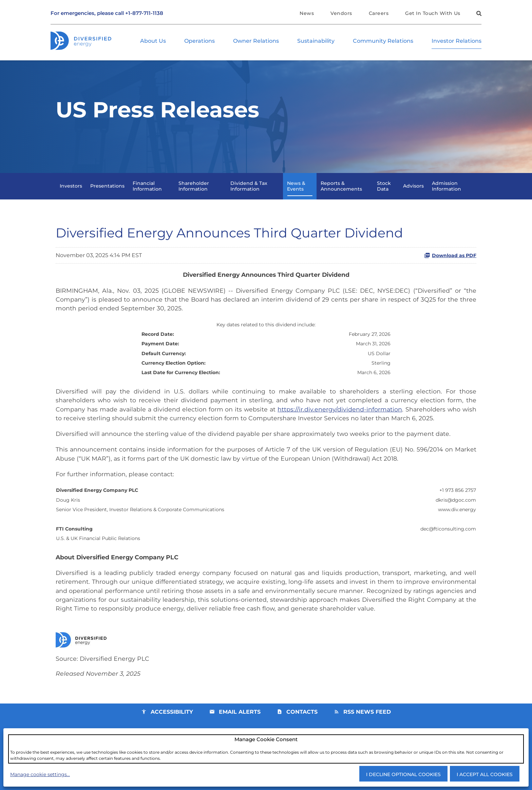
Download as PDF (450, 262)
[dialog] (266, 749)
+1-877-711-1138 (144, 13)
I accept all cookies (485, 774)
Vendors (341, 13)
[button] (478, 14)
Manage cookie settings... (40, 774)
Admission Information (446, 192)
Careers (379, 13)
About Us (153, 41)
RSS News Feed (367, 726)
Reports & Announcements (341, 192)
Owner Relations (256, 41)
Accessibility (172, 726)
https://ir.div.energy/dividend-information (340, 419)
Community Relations (383, 41)
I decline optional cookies (403, 774)
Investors (71, 192)
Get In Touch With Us (433, 13)
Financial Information (147, 192)
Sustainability (316, 41)
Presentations (107, 192)
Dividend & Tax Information (249, 192)
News (307, 13)
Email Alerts (240, 726)
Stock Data (384, 192)
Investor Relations (457, 41)
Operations (199, 41)
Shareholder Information (194, 192)
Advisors (413, 192)
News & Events (296, 192)
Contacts (302, 726)
